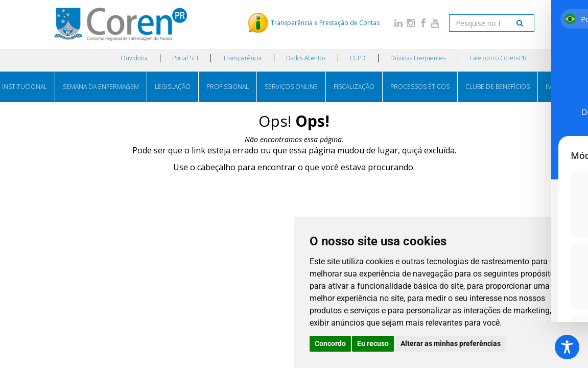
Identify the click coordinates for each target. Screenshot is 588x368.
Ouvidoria (134, 58)
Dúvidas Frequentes (418, 58)
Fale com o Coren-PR (498, 58)
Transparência (242, 58)
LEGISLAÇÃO (173, 87)
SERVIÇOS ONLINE (291, 87)
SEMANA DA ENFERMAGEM (101, 87)
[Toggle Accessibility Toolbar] (567, 347)
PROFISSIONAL (228, 87)
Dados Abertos (306, 58)
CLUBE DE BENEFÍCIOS (498, 87)
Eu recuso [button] (373, 343)
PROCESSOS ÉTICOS (420, 87)
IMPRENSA (560, 87)
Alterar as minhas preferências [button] (451, 343)
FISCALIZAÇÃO (354, 87)
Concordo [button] (330, 343)
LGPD (358, 58)
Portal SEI (185, 58)
